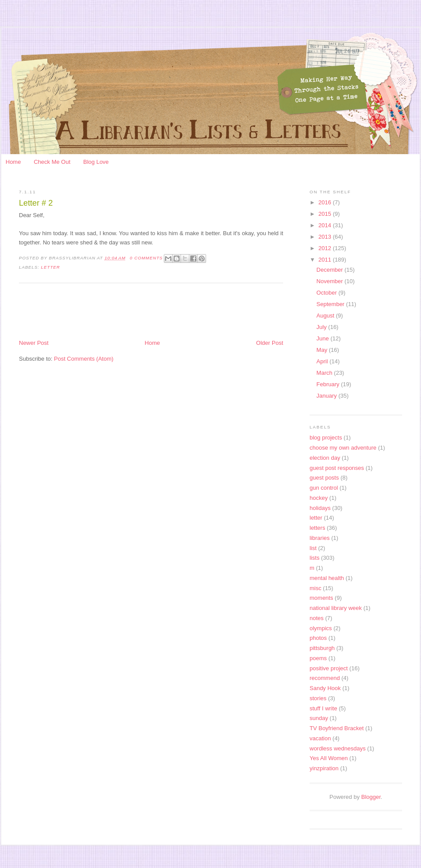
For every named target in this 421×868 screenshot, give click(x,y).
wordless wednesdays (338, 748)
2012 (326, 248)
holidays (320, 508)
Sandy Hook (325, 688)
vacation (320, 738)
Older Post (270, 343)
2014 (326, 225)
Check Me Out (52, 162)
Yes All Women (329, 758)
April (323, 361)
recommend (325, 678)
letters (317, 528)
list (313, 548)
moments (321, 598)
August (326, 316)
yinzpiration (324, 768)
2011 (326, 260)
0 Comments (146, 258)
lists (314, 558)
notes (317, 618)
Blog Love (96, 162)
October (328, 293)
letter (50, 267)
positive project (329, 668)
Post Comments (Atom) (84, 359)
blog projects (326, 438)
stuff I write (323, 708)
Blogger (371, 797)
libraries (320, 538)
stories (318, 698)
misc (316, 588)
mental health (327, 578)
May (323, 350)
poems (318, 658)
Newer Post (34, 343)
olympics (321, 628)
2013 (326, 237)
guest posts (324, 478)
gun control (324, 488)
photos (318, 638)
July (323, 327)
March (325, 373)
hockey (319, 498)
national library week (336, 608)
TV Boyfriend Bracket (337, 728)
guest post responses (337, 468)
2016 (326, 202)
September (331, 304)
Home (13, 162)
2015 (326, 214)
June (324, 338)
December (331, 270)
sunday (319, 718)
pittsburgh (322, 648)
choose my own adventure (343, 448)
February (329, 384)
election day (325, 458)
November (331, 281)
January (328, 396)
